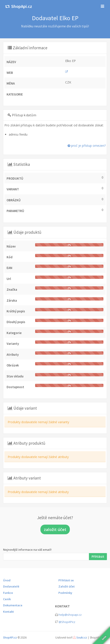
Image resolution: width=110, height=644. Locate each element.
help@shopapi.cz (70, 615)
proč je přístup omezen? (87, 146)
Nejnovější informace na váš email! (27, 550)
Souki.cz (82, 638)
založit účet (55, 529)
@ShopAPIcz (67, 622)
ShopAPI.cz (10, 638)
